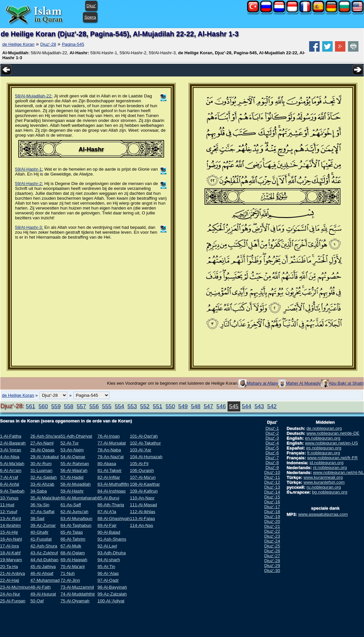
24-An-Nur (10, 594)
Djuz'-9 (272, 468)
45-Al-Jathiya (43, 567)
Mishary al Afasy (262, 383)
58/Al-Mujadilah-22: (34, 96)
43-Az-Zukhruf (44, 553)
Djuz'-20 (272, 521)
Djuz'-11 (272, 477)
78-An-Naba (109, 450)
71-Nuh (68, 573)
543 (259, 406)
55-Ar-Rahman (75, 464)
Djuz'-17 (272, 507)
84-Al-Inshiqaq (111, 491)
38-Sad (37, 519)
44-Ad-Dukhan (44, 560)
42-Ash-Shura (44, 546)
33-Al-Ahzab (42, 484)
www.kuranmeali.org (323, 477)
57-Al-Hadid (72, 477)
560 (43, 406)
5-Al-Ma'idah (12, 464)
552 (145, 406)
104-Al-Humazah (146, 457)
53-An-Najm (72, 450)
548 (196, 406)
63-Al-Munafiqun (76, 519)
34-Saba (39, 491)
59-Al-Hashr (72, 491)
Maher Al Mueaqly (303, 383)
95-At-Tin (106, 567)
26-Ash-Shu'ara (45, 436)
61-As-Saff (71, 505)
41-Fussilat (41, 539)
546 (221, 406)
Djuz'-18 (272, 512)
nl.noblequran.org (330, 468)
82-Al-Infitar (109, 477)
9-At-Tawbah (12, 491)
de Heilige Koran (18, 44)
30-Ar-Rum (41, 464)
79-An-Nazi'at (110, 457)
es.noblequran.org (324, 448)
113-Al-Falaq (142, 519)
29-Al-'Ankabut (45, 457)
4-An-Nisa (10, 457)
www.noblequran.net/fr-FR (332, 458)
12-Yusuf (9, 512)
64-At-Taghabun (76, 525)
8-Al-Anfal (10, 484)
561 (31, 406)
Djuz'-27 (272, 556)
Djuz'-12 (272, 482)
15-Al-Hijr (9, 532)
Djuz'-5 (272, 448)
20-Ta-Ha (9, 567)
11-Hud (7, 505)
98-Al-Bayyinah (112, 587)
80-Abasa (107, 464)
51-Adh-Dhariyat (76, 436)
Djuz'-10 (272, 472)
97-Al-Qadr (108, 580)
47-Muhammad (45, 580)
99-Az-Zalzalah (112, 594)
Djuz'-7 (272, 458)
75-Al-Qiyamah (75, 601)
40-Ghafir (40, 532)
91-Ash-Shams (112, 539)
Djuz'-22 (272, 531)
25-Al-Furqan (13, 601)
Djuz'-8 (272, 463)
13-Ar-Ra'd (10, 519)
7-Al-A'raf (9, 477)
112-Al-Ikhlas (143, 512)
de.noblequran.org (324, 428)
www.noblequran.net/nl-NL (339, 472)
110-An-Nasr (142, 498)
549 (183, 406)
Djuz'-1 (272, 428)
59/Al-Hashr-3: (29, 227)
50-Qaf (37, 601)
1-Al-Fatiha (11, 436)
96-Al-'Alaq (108, 573)
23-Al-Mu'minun (15, 587)
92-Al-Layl (107, 546)
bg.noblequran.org (330, 492)
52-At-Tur (70, 443)
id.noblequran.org (326, 463)
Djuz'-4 (272, 443)
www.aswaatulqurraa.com (323, 514)
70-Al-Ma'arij (72, 567)
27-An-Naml (42, 443)
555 (107, 406)
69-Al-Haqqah (74, 560)
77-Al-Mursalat (111, 443)
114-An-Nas (142, 525)
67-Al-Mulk (71, 546)
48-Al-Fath (40, 587)
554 (119, 406)
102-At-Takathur (145, 443)
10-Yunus (9, 498)
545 (234, 406)
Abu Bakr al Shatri (346, 383)
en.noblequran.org (323, 438)
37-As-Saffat (42, 512)
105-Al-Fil (139, 464)
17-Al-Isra (9, 546)
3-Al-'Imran (11, 450)
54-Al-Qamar (73, 457)
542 (272, 406)
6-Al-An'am (11, 470)
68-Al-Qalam (73, 553)
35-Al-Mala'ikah (45, 498)
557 (81, 406)
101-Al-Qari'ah (144, 436)
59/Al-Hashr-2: (29, 184)
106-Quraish (142, 470)
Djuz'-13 (272, 487)
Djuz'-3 (272, 438)
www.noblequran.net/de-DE (333, 433)
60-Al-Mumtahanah (79, 498)
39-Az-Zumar (43, 525)
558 (69, 406)
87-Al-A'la (107, 512)
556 (94, 406)
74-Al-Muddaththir (78, 594)
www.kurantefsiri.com (324, 482)
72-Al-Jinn (70, 580)
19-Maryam (11, 560)
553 (132, 406)
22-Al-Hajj (10, 580)
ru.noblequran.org (324, 487)
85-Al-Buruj (108, 498)
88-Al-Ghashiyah (113, 519)
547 (208, 406)
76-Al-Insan (108, 436)
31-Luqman (41, 470)
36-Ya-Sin (40, 505)
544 (247, 406)
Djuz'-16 (272, 502)
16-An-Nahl (11, 539)
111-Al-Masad (143, 505)
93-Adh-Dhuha (111, 553)
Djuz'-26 (272, 551)
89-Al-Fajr (107, 525)
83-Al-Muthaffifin (113, 484)
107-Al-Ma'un (143, 477)
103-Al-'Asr (141, 450)
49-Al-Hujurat (43, 594)
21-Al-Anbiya (12, 573)
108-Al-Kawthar (145, 484)
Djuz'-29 (272, 566)
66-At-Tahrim (73, 539)
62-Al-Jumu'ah (74, 512)
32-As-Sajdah (44, 477)
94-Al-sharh (109, 560)
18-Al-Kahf (10, 553)
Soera (90, 17)
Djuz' (91, 6)
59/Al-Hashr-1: (29, 169)
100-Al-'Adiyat (111, 601)
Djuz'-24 (272, 541)
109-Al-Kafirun (144, 491)
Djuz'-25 (272, 546)
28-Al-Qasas (42, 450)
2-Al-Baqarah (13, 443)
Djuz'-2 (272, 433)
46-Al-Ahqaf (42, 573)
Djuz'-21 (272, 526)
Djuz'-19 (272, 517)
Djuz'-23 (272, 536)
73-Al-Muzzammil (77, 587)
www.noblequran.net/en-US (331, 443)
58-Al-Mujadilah (76, 484)
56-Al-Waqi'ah (74, 470)
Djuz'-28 (48, 44)
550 (170, 406)
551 (158, 406)
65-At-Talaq (71, 532)
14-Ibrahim (10, 525)
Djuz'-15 (272, 497)
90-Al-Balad (109, 532)
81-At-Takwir (109, 470)
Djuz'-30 (272, 570)
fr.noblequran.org (324, 453)
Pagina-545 (73, 44)
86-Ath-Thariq (111, 505)
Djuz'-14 (272, 492)
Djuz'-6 (272, 453)
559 (56, 406)
